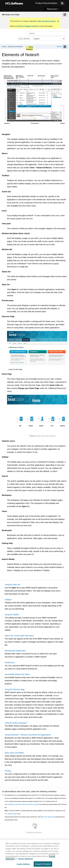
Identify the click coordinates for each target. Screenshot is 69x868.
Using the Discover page (15, 689)
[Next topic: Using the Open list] (60, 47)
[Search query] (47, 33)
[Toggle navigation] (62, 3)
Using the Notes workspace (16, 723)
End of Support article (28, 26)
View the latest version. (46, 21)
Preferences (10, 662)
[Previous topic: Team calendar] (58, 47)
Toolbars (8, 600)
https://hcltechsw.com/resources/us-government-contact (21, 804)
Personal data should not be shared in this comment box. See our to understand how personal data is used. (35, 818)
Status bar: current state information (19, 636)
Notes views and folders (14, 753)
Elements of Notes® (15, 47)
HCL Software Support (11, 814)
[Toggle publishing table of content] (65, 47)
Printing (8, 771)
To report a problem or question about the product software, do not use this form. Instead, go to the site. (35, 812)
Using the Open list (12, 585)
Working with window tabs (15, 651)
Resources (52, 9)
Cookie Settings (23, 865)
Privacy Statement (48, 817)
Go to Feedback (29, 48)
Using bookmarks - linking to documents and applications (28, 735)
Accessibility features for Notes (17, 674)
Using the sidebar (12, 615)
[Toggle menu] (65, 15)
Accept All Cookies (43, 865)
